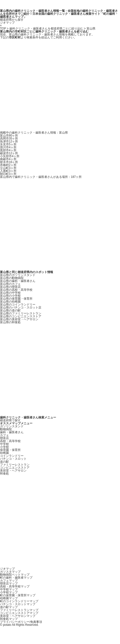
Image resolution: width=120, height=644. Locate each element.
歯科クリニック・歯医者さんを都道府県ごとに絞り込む (46, 29)
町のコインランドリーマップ (19, 601)
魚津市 (9, 141)
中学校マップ (9, 589)
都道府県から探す (12, 20)
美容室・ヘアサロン (13, 471)
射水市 (9, 162)
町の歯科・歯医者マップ (16, 578)
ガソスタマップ (10, 572)
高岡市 (9, 138)
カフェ (4, 435)
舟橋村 (8, 165)
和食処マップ (9, 619)
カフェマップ (9, 581)
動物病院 (6, 429)
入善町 (8, 171)
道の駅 (4, 462)
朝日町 (8, 174)
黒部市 (8, 150)
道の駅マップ (9, 607)
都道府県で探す (10, 420)
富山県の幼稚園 (10, 302)
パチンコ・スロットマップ (18, 604)
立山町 (8, 168)
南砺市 (8, 159)
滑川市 (8, 147)
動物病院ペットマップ (15, 575)
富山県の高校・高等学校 (16, 290)
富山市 (9, 136)
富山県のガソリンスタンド (18, 275)
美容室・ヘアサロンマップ (18, 616)
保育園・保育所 (10, 450)
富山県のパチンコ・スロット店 (21, 307)
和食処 (4, 474)
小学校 (4, 447)
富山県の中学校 (10, 293)
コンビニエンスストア (15, 468)
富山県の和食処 (10, 322)
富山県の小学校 (10, 296)
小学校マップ (9, 592)
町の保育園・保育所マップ (18, 595)
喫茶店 (4, 438)
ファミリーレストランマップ (19, 610)
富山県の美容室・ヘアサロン (19, 319)
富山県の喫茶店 (10, 287)
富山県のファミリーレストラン (21, 313)
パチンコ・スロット (13, 459)
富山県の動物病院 (12, 278)
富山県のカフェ (10, 284)
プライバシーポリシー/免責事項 (21, 622)
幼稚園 (4, 453)
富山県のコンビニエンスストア (21, 316)
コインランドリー (12, 456)
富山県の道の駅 (10, 310)
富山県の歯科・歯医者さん (18, 281)
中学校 (4, 444)
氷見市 (8, 144)
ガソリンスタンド (12, 426)
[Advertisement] (46, 85)
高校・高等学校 (10, 441)
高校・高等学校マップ (15, 586)
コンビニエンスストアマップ (19, 613)
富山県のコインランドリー (18, 305)
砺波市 (9, 153)
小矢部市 (10, 156)
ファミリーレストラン (15, 465)
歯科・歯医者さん (12, 432)
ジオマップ (7, 23)
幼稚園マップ (9, 598)
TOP (3, 29)
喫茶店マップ (9, 583)
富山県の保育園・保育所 (16, 299)
